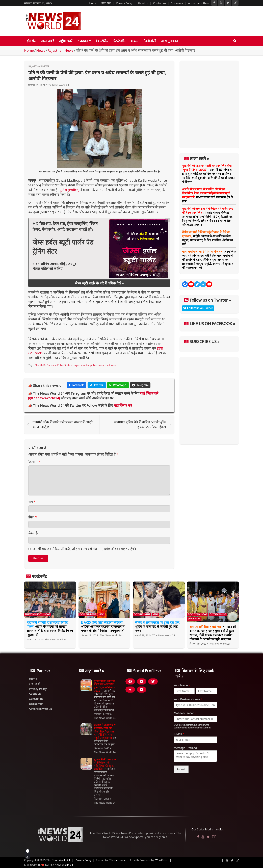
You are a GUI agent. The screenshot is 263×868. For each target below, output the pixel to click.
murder (85, 365)
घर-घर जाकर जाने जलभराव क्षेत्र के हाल (207, 195)
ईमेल (33, 517)
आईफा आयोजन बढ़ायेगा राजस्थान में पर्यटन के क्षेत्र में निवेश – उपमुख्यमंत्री (103, 627)
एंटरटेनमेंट (119, 41)
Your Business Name (188, 699)
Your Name (182, 685)
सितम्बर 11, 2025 (102, 714)
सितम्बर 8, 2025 (102, 748)
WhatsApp (118, 385)
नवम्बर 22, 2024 (35, 639)
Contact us (160, 3)
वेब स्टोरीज (102, 41)
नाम (32, 502)
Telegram (140, 385)
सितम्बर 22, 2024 (89, 635)
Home (93, 3)
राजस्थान (83, 41)
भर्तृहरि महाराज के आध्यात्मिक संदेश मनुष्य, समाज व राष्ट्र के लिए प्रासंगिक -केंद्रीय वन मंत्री (207, 238)
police (94, 365)
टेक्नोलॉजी (150, 41)
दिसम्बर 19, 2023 (198, 644)
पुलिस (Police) (69, 190)
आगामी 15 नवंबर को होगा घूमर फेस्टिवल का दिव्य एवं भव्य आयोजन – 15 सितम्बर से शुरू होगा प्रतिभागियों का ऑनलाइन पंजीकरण (209, 174)
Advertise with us (199, 3)
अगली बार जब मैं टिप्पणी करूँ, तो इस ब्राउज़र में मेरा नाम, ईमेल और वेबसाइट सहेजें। (85, 549)
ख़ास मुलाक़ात (169, 41)
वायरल (135, 41)
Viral (156, 614)
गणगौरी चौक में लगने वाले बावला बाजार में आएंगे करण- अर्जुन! (63, 424)
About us (143, 3)
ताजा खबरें (106, 3)
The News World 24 (58, 85)
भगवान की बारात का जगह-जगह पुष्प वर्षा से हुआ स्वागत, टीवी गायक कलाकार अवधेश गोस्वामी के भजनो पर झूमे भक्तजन (213, 633)
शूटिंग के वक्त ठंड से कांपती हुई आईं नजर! (158, 627)
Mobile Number (185, 713)
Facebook (76, 385)
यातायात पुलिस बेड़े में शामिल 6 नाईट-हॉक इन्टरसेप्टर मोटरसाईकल (140, 424)
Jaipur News (194, 619)
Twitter (97, 385)
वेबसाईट (34, 533)
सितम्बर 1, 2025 (102, 799)
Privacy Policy (124, 3)
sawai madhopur (107, 365)
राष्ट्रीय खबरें (66, 41)
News (47, 614)
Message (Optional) (186, 748)
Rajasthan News (39, 66)
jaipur (77, 365)
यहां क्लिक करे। (123, 405)
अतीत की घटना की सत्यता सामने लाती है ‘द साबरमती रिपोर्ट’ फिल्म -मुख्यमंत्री (50, 629)
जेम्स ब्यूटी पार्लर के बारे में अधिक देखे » (99, 283)
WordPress (162, 860)
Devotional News (198, 614)
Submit (181, 769)
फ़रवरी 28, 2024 (143, 635)
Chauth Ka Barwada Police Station (54, 365)
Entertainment (33, 614)
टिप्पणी (34, 462)
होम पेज (31, 41)
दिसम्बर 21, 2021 (37, 85)
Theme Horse (117, 860)
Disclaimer (177, 3)
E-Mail (179, 734)
